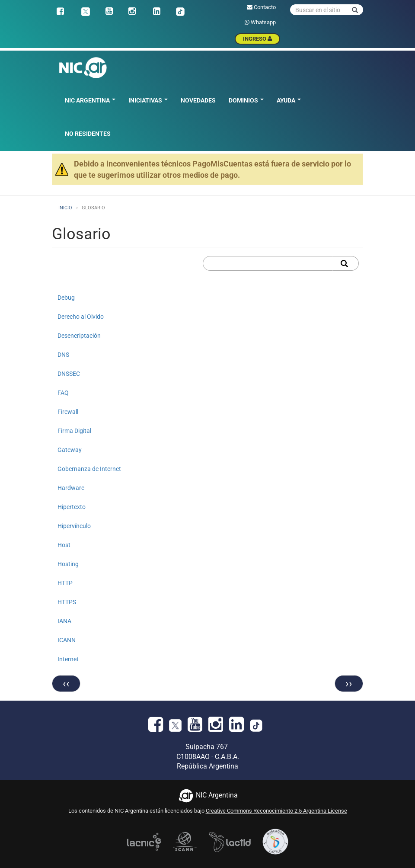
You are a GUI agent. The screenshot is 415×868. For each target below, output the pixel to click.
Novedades (198, 100)
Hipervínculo (74, 526)
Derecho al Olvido (81, 317)
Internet (68, 659)
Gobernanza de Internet (89, 469)
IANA (64, 621)
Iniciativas (148, 100)
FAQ (63, 393)
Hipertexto (72, 507)
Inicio (65, 208)
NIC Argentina (90, 100)
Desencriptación (79, 336)
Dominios (246, 100)
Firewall (68, 412)
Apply (346, 263)
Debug (66, 298)
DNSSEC (69, 374)
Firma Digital (74, 431)
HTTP (65, 583)
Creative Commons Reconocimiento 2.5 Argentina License (276, 811)
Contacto (261, 7)
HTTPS (67, 602)
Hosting (68, 564)
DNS (63, 355)
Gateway (70, 450)
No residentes (88, 134)
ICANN (67, 640)
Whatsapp (260, 22)
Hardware (71, 488)
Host (64, 545)
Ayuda (289, 100)
